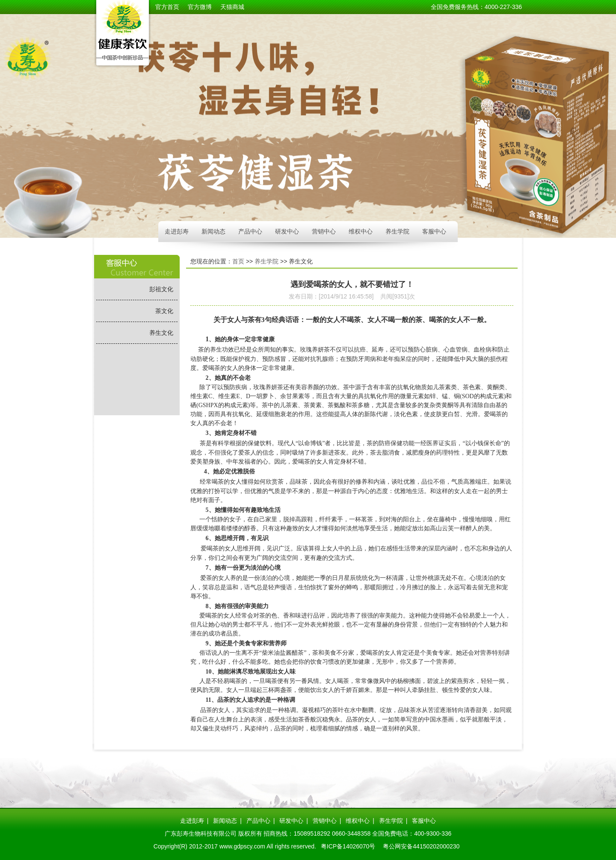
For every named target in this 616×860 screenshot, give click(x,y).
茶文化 (164, 311)
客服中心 (434, 231)
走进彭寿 (177, 231)
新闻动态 (213, 231)
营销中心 (324, 231)
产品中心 (250, 231)
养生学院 (397, 231)
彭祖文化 (161, 289)
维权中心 (361, 231)
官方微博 (200, 7)
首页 (238, 261)
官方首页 (167, 7)
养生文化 (161, 333)
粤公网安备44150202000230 (421, 846)
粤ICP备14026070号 (348, 846)
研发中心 (287, 231)
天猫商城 (232, 7)
